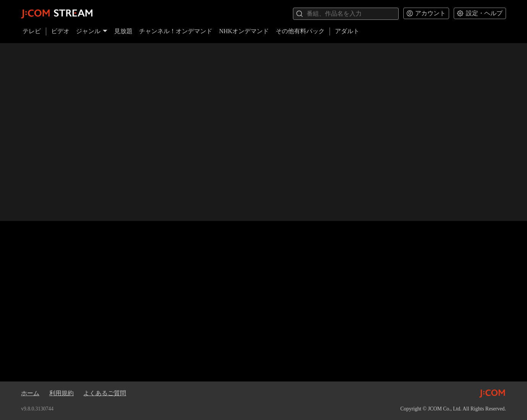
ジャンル (92, 31)
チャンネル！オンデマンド (176, 31)
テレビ (32, 31)
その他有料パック (300, 31)
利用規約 (61, 393)
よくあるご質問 (105, 393)
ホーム (30, 393)
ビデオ (60, 31)
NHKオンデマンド (244, 31)
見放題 (123, 31)
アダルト (347, 31)
